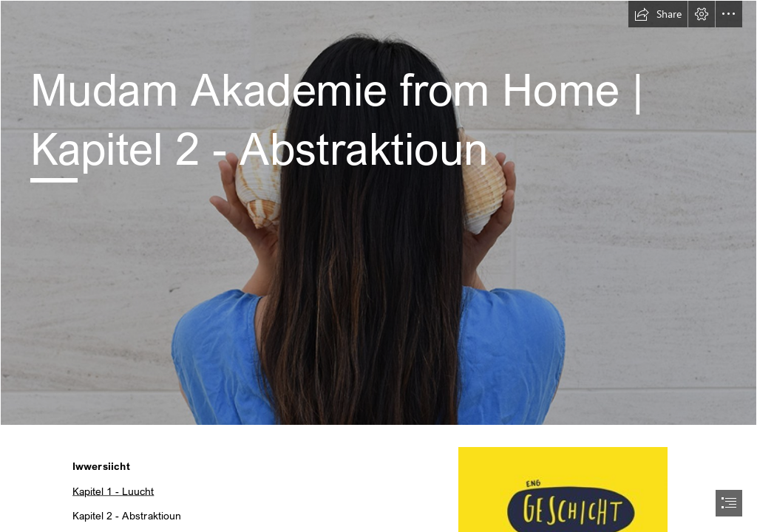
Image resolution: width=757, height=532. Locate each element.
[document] (378, 266)
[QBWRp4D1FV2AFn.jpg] (378, 213)
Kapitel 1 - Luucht (113, 491)
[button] (658, 14)
